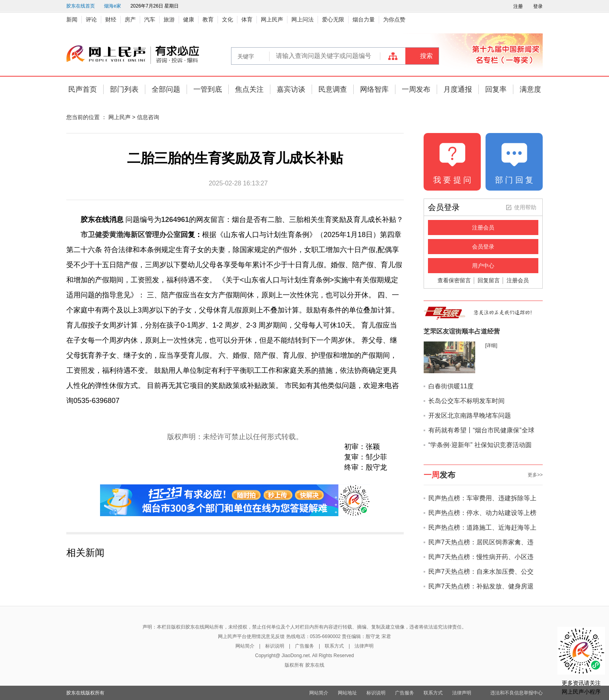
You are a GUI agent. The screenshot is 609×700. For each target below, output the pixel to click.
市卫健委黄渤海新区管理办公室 (131, 235)
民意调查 (333, 89)
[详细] (491, 345)
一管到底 (208, 89)
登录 (538, 6)
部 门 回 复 (514, 180)
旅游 (169, 19)
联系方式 (334, 646)
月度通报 (458, 89)
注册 (518, 6)
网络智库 (374, 89)
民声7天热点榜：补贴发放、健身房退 (481, 586)
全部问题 (166, 89)
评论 (91, 19)
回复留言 (489, 280)
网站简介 (245, 646)
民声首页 (83, 89)
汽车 (150, 19)
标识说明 (275, 646)
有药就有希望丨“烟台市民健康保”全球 (481, 430)
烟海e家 (113, 6)
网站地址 (347, 693)
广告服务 (304, 646)
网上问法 (303, 19)
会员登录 (483, 247)
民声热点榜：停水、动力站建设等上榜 (482, 513)
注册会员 (483, 228)
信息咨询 (148, 117)
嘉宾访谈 (291, 89)
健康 (189, 19)
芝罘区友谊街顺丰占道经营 (462, 331)
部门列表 (124, 89)
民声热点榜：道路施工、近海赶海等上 (482, 527)
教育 (208, 19)
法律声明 (364, 646)
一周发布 (416, 89)
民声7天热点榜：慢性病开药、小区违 (481, 557)
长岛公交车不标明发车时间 (466, 401)
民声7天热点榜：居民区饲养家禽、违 (481, 542)
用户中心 (483, 266)
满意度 (530, 89)
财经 (111, 19)
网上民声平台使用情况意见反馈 (251, 636)
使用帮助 (525, 207)
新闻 (72, 19)
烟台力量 (364, 19)
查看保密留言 (454, 280)
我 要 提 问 (452, 180)
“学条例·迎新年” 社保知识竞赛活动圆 (480, 445)
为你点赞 (394, 19)
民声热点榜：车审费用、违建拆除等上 (482, 498)
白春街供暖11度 (451, 386)
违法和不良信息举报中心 (516, 693)
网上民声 (272, 19)
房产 (130, 19)
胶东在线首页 (81, 6)
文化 (227, 19)
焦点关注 (249, 89)
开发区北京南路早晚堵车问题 (470, 416)
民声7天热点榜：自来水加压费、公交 (481, 572)
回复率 (496, 89)
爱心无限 (333, 19)
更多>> (535, 475)
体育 (247, 19)
